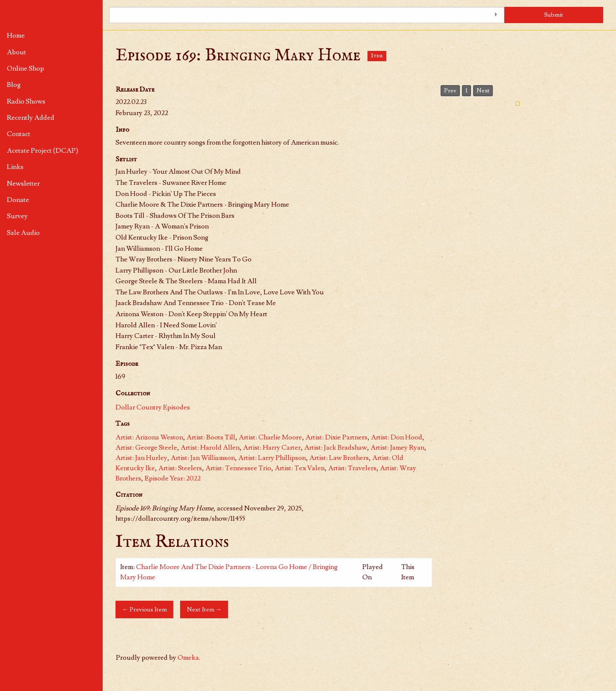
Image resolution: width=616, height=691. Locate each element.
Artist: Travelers (352, 468)
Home (16, 36)
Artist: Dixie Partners (336, 437)
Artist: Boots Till (211, 437)
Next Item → (204, 609)
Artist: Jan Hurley (141, 458)
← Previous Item (144, 609)
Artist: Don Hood (397, 437)
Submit (554, 15)
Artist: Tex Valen (300, 468)
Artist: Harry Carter (272, 448)
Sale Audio (23, 233)
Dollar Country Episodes (153, 407)
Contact (19, 134)
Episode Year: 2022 (173, 478)
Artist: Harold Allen (210, 448)
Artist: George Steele (146, 448)
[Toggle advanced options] (496, 15)
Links (15, 167)
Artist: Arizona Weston (149, 437)
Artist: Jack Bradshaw (336, 448)
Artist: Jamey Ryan (397, 448)
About (16, 52)
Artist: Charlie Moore (270, 437)
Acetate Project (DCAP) (43, 151)
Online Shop (25, 68)
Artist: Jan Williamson (203, 458)
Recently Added (31, 118)
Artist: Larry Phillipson (272, 458)
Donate (18, 200)
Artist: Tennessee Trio (238, 468)
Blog (14, 85)
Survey (17, 216)
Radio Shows (26, 101)
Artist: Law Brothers (339, 458)
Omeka (188, 658)
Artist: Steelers (180, 468)
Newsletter (23, 184)
